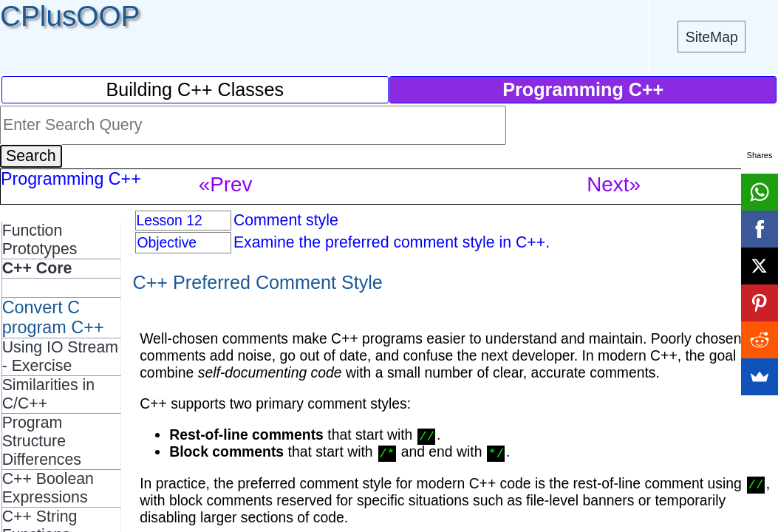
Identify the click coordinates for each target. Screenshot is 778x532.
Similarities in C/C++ (48, 394)
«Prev (226, 184)
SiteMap (712, 37)
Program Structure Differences (42, 441)
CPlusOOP (70, 16)
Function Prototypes (40, 240)
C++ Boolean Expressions (48, 488)
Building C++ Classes (195, 89)
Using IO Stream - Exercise (60, 357)
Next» (614, 184)
